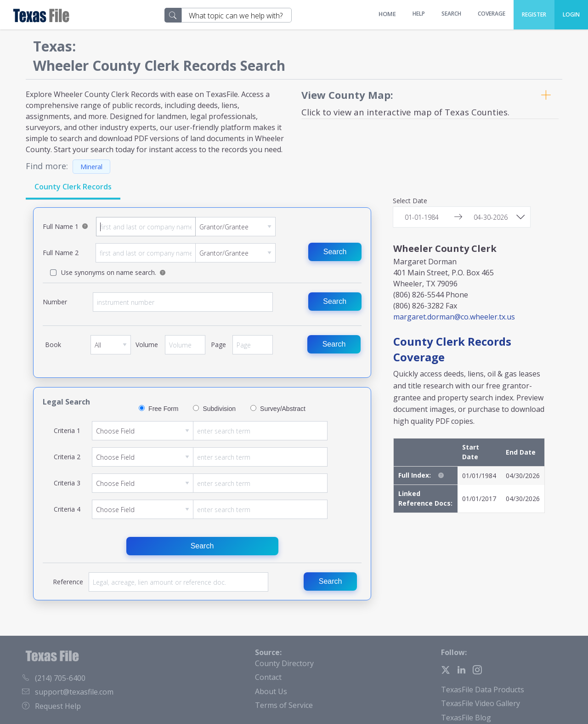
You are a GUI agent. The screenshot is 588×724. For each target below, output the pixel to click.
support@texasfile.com (68, 692)
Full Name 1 (186, 227)
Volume (185, 348)
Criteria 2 (210, 457)
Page (253, 348)
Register (534, 14)
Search (335, 252)
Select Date (410, 201)
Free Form (163, 409)
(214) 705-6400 (54, 678)
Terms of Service (284, 705)
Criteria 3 (210, 483)
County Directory (284, 663)
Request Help (51, 706)
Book (111, 348)
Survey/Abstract (283, 409)
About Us (271, 691)
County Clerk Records (73, 187)
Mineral (91, 167)
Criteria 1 (210, 431)
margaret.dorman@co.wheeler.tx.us (454, 317)
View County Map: (347, 95)
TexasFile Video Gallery (481, 703)
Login (571, 14)
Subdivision (219, 409)
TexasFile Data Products (483, 690)
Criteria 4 (210, 509)
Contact (268, 677)
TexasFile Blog (466, 718)
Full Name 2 (185, 253)
